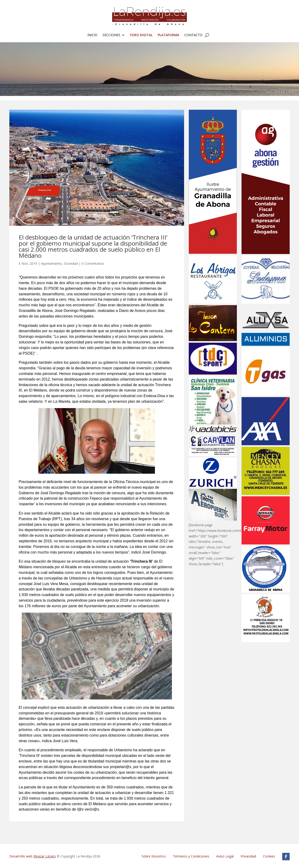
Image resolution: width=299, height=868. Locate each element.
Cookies (269, 856)
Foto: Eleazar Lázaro (281, 92)
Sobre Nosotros (154, 856)
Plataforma (168, 35)
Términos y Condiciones (191, 856)
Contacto (193, 35)
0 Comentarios (93, 263)
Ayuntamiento (52, 263)
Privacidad (248, 856)
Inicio (92, 35)
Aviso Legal (225, 856)
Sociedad (71, 263)
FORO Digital (141, 35)
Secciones (111, 35)
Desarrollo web (33, 856)
